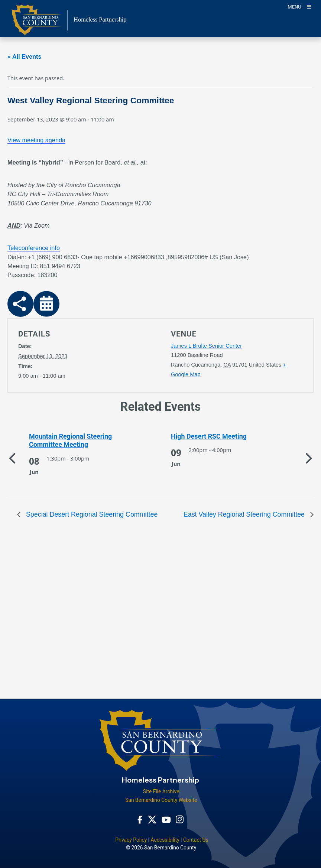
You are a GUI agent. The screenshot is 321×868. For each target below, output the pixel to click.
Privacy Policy (131, 840)
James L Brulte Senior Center (206, 346)
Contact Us (196, 840)
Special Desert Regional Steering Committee (91, 514)
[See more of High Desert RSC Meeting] (227, 436)
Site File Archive (161, 791)
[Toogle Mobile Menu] (299, 6)
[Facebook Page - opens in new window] (140, 820)
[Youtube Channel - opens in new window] (166, 820)
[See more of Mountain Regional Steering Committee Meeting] (85, 441)
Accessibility (165, 840)
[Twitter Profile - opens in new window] (152, 820)
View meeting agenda (36, 140)
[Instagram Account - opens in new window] (180, 819)
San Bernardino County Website (161, 800)
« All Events (25, 56)
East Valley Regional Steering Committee (245, 514)
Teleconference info (34, 248)
